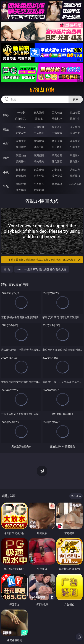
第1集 (7, 269)
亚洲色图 (39, 155)
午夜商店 (39, 184)
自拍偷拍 (39, 127)
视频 (6, 129)
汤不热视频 (75, 184)
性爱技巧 (75, 176)
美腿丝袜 (21, 161)
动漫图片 (75, 155)
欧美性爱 (75, 141)
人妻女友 (57, 170)
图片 (6, 158)
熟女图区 (57, 161)
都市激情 (21, 170)
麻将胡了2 (21, 118)
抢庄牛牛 (75, 118)
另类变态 (75, 147)
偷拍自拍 (39, 141)
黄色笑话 (57, 176)
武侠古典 (75, 170)
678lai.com (42, 90)
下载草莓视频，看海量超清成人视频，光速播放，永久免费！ (45, 260)
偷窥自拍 (21, 155)
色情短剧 (39, 190)
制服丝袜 (21, 147)
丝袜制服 (39, 133)
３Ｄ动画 (75, 127)
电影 (6, 144)
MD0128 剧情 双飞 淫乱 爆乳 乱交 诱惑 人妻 (41, 269)
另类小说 (39, 176)
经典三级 (39, 147)
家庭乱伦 (39, 170)
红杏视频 (21, 190)
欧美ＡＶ (57, 127)
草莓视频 (57, 184)
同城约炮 (21, 184)
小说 (6, 172)
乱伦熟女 (57, 147)
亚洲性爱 (21, 141)
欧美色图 (57, 155)
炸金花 (39, 118)
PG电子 (21, 112)
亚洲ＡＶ (21, 127)
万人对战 (57, 112)
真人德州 (39, 112)
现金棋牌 (57, 118)
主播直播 (57, 133)
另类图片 (75, 161)
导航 (6, 186)
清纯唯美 (39, 161)
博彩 (6, 115)
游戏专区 (75, 112)
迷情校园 (21, 176)
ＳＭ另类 (75, 133)
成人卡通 (57, 141)
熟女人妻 (21, 133)
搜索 (76, 99)
